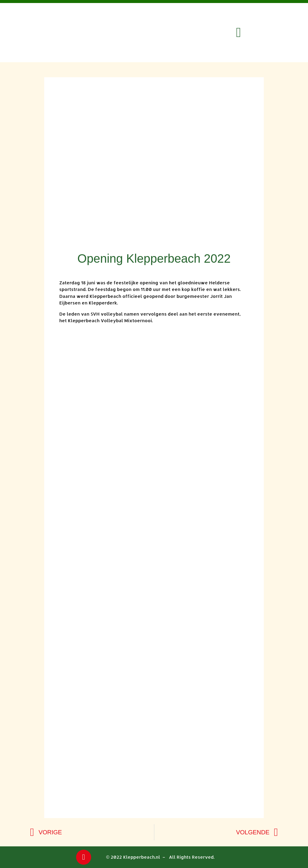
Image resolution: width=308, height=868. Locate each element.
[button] (239, 33)
